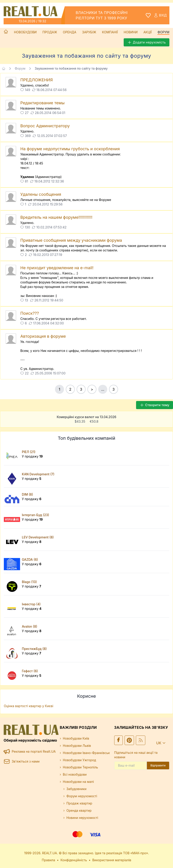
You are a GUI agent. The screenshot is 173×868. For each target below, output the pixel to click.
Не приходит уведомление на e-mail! (57, 268)
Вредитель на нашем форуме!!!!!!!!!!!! (56, 217)
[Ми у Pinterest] (129, 740)
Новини (131, 32)
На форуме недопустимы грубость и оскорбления (70, 149)
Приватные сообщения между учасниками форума (71, 240)
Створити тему (155, 405)
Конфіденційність (74, 860)
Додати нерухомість (147, 42)
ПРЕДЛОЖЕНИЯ (36, 80)
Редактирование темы (42, 103)
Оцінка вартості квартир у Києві (28, 706)
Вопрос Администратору (45, 126)
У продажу (32, 456)
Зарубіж (89, 32)
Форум (163, 32)
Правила (49, 860)
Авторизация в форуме (43, 336)
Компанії (110, 32)
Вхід (160, 15)
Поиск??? (30, 313)
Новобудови (25, 32)
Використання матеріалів (112, 860)
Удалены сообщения (41, 194)
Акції (148, 32)
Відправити (158, 765)
